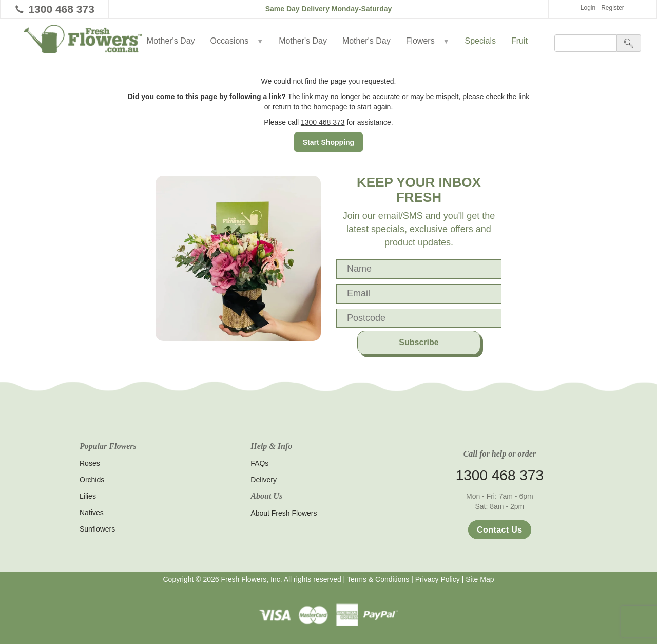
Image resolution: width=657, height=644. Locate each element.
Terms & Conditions (378, 579)
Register (613, 8)
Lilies (88, 496)
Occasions (237, 41)
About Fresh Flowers (284, 513)
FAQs (259, 463)
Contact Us (499, 530)
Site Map (480, 579)
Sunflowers (97, 529)
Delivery (264, 480)
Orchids (92, 480)
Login (588, 8)
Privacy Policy (438, 579)
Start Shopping (328, 142)
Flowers (428, 41)
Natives (92, 513)
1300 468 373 (61, 9)
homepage (330, 107)
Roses (90, 463)
